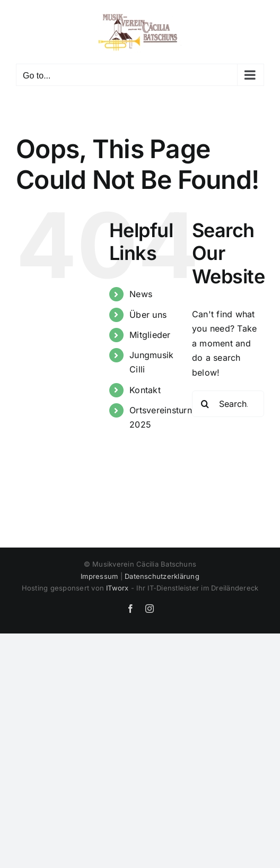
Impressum (99, 576)
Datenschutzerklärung (162, 576)
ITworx (117, 588)
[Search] (205, 404)
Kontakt (145, 390)
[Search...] (228, 404)
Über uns (148, 315)
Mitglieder (150, 335)
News (141, 294)
